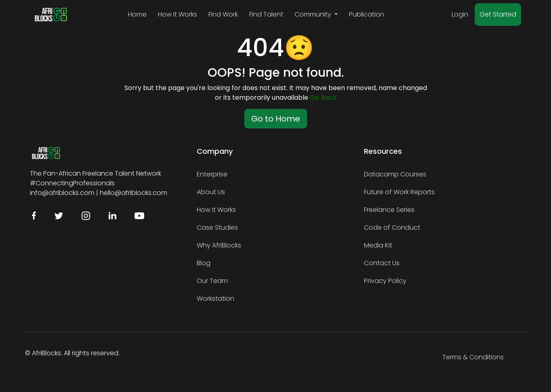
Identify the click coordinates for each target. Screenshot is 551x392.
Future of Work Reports (399, 192)
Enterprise (212, 174)
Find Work (223, 14)
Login (460, 14)
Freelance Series (389, 210)
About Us (211, 192)
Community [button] (314, 14)
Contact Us (382, 263)
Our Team (212, 281)
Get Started (498, 14)
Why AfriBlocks (219, 245)
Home (137, 14)
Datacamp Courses (395, 174)
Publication (367, 14)
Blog (204, 263)
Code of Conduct (392, 227)
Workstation (216, 299)
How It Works (178, 14)
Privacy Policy (385, 281)
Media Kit (378, 245)
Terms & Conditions (473, 357)
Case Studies (217, 227)
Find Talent (266, 14)
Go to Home (276, 119)
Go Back (323, 97)
